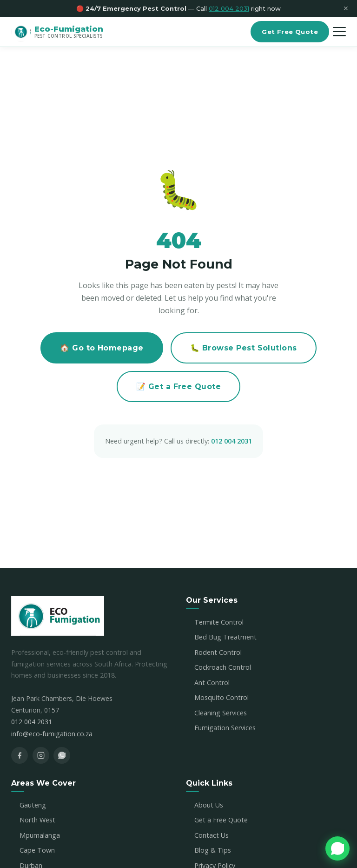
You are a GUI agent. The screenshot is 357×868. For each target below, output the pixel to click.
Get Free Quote (290, 32)
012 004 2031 (231, 441)
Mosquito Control (221, 697)
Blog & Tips (213, 850)
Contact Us (212, 835)
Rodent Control (218, 652)
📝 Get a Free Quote (179, 387)
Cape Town (37, 850)
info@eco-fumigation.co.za (52, 734)
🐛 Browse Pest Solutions (244, 348)
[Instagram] (41, 755)
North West (37, 820)
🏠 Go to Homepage (102, 348)
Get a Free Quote (221, 820)
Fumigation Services (225, 728)
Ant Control (212, 683)
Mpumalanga (40, 835)
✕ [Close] (346, 9)
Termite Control (219, 622)
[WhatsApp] (62, 755)
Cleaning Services (221, 713)
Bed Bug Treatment (225, 637)
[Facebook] (20, 755)
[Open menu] (339, 32)
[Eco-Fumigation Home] (57, 32)
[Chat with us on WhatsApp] (337, 848)
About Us (209, 805)
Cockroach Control (223, 667)
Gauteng (33, 805)
